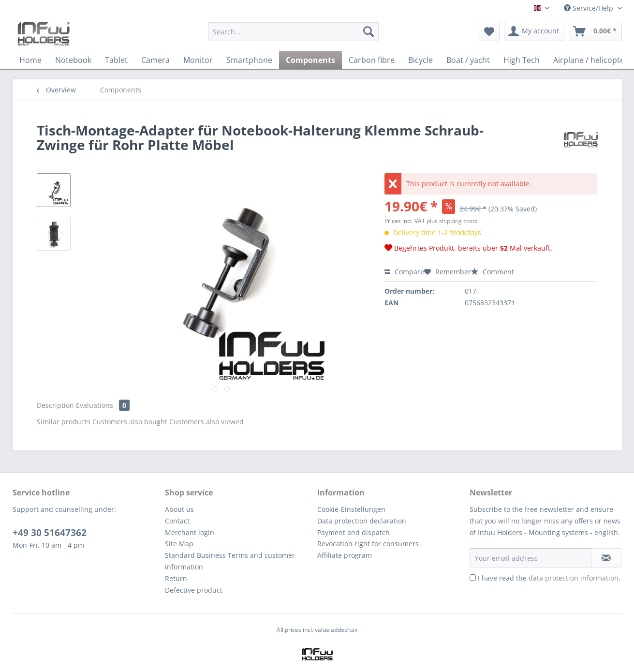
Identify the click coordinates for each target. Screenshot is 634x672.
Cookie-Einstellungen (351, 509)
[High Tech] (522, 60)
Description (55, 405)
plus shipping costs (452, 221)
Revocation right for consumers (368, 544)
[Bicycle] (420, 60)
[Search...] (293, 31)
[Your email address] (531, 558)
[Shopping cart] (595, 31)
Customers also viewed (206, 422)
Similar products (64, 422)
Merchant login (190, 532)
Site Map (179, 544)
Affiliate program (345, 555)
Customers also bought (130, 422)
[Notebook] (73, 60)
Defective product (194, 590)
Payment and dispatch (354, 532)
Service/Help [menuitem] (590, 8)
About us (179, 509)
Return (176, 578)
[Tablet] (116, 60)
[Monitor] (198, 60)
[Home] (30, 60)
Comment (493, 272)
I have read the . (549, 578)
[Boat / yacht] (468, 60)
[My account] (534, 31)
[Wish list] (489, 31)
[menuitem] (293, 36)
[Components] (310, 60)
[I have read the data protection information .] (473, 577)
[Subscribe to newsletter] (606, 558)
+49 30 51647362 (50, 533)
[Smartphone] (249, 60)
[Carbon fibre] (372, 60)
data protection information (574, 578)
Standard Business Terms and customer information (230, 561)
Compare (404, 272)
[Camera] (155, 60)
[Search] (369, 31)
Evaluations (103, 405)
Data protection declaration (362, 521)
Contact (177, 521)
